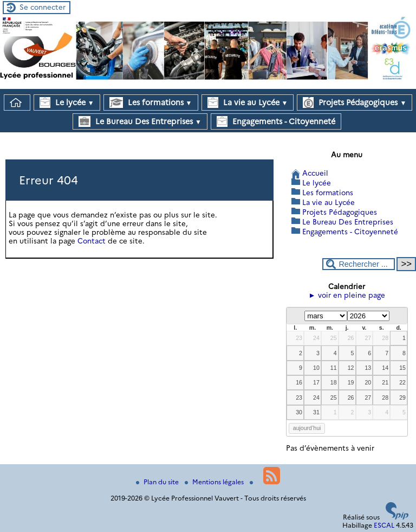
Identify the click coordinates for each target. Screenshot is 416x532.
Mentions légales (215, 482)
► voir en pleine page (347, 295)
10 (316, 368)
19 (351, 382)
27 (368, 338)
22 (402, 382)
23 (299, 338)
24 (316, 338)
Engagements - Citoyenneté (276, 121)
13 (368, 368)
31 (316, 412)
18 (334, 382)
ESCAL (384, 525)
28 (385, 338)
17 (316, 382)
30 (299, 412)
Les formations (151, 102)
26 (351, 338)
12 (351, 368)
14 (385, 368)
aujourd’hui (307, 428)
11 (334, 368)
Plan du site (158, 482)
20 (368, 382)
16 (299, 382)
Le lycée (67, 102)
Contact (92, 241)
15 (402, 368)
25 (334, 338)
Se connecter (43, 7)
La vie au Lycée (248, 102)
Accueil (315, 173)
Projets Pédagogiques (355, 102)
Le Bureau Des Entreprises (140, 121)
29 (402, 398)
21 (385, 382)
